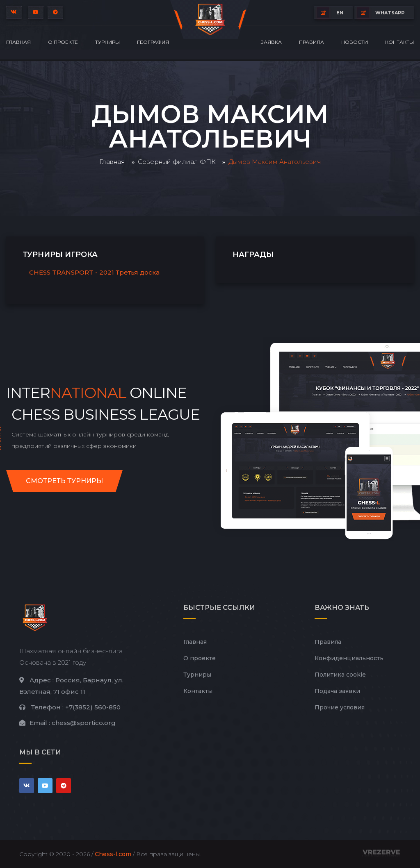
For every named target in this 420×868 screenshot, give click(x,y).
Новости (355, 42)
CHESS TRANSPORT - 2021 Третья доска (94, 272)
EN (330, 12)
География (153, 42)
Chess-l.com (113, 854)
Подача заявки (337, 691)
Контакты (399, 42)
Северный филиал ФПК (177, 162)
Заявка (271, 42)
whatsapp (381, 12)
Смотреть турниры (64, 481)
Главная (18, 42)
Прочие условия (340, 707)
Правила (312, 42)
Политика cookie (340, 675)
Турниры (107, 42)
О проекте (63, 42)
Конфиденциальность (349, 658)
